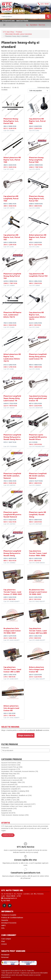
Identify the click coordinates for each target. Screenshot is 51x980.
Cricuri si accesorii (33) (9, 784)
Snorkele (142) (6, 811)
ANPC (4, 925)
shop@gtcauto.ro (9, 898)
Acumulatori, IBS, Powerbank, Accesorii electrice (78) (20, 771)
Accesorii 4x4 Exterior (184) (11, 763)
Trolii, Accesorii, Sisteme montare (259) (15, 815)
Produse (19, 32)
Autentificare (8, 21)
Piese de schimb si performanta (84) (14, 802)
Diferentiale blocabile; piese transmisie (18, 34)
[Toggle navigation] (4, 25)
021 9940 (43, 4)
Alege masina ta (26, 735)
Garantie (5, 920)
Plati (3, 941)
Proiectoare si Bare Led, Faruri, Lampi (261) (16, 806)
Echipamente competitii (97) (11, 789)
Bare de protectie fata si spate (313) (14, 778)
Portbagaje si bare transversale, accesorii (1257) (18, 804)
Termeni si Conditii (9, 915)
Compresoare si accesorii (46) (12, 780)
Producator (5, 748)
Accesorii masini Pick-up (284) (12, 767)
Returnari (5, 957)
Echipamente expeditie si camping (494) (15, 791)
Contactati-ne (8, 835)
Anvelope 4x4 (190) (8, 776)
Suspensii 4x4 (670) (8, 813)
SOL (3, 928)
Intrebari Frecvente (9, 923)
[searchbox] (25, 750)
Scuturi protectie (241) (9, 808)
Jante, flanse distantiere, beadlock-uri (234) (16, 795)
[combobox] (25, 750)
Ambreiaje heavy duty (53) (10, 774)
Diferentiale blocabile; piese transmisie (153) (17, 787)
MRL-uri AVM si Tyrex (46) (10, 800)
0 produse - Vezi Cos (36, 25)
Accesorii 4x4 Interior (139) (11, 765)
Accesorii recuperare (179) (11, 769)
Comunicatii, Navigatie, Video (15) (13, 782)
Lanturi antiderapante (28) (10, 798)
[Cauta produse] (23, 17)
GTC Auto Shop (8, 32)
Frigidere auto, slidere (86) (11, 793)
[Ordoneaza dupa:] (39, 91)
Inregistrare (22, 21)
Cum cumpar (6, 939)
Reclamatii (5, 955)
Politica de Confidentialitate (12, 918)
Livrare (4, 944)
